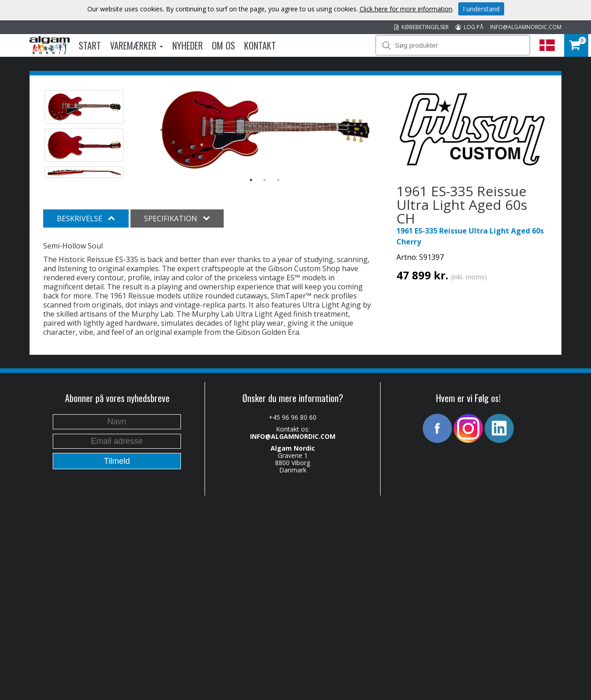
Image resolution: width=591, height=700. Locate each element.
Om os (223, 45)
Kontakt (260, 45)
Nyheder (188, 45)
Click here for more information (406, 9)
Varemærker (137, 45)
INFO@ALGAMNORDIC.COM (526, 27)
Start (90, 45)
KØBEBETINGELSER (421, 27)
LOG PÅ (469, 27)
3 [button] (278, 180)
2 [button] (265, 180)
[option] (265, 130)
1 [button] (251, 180)
